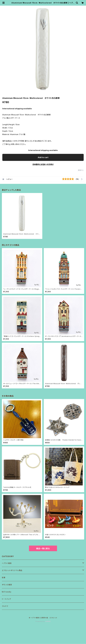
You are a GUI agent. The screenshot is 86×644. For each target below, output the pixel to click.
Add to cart (43, 157)
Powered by (43, 621)
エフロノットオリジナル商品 (12, 570)
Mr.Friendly (7, 592)
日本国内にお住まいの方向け (43, 164)
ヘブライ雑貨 (7, 563)
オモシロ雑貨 (7, 585)
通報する (81, 170)
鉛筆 (4, 578)
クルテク (5, 606)
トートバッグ (6, 599)
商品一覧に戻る (43, 549)
